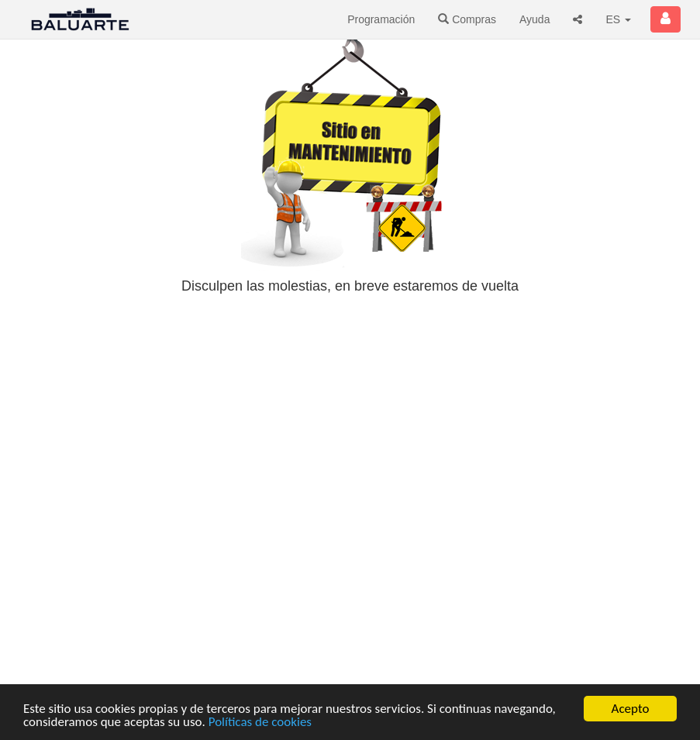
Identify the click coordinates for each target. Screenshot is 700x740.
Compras (467, 19)
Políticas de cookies (260, 723)
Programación (381, 19)
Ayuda (534, 19)
